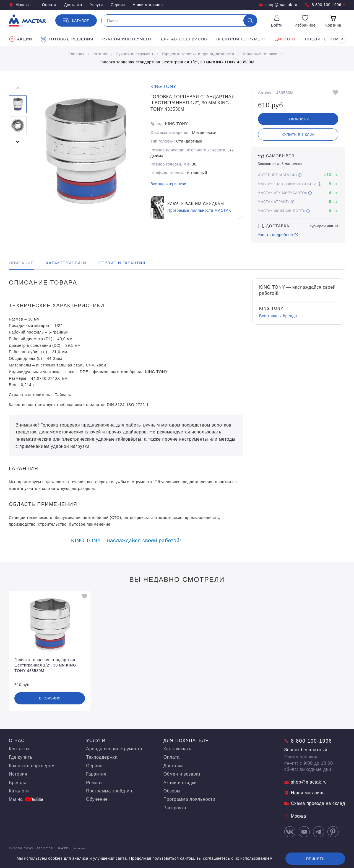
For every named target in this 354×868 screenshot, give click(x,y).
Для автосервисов (184, 39)
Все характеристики (168, 184)
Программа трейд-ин (109, 791)
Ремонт (94, 783)
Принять (315, 859)
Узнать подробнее (278, 235)
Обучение (97, 799)
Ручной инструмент (127, 39)
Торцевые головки (260, 54)
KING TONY (163, 86)
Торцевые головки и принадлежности (198, 54)
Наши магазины (148, 5)
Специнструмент (326, 39)
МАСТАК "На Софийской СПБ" (289, 184)
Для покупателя (186, 741)
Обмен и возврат (182, 774)
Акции (21, 39)
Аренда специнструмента (114, 749)
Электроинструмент (241, 39)
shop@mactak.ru (278, 5)
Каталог (100, 54)
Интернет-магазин (280, 175)
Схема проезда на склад (315, 803)
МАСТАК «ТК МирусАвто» (285, 193)
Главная (77, 54)
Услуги (96, 5)
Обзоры (172, 791)
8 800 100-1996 (325, 5)
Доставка (73, 5)
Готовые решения (67, 39)
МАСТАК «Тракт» (276, 202)
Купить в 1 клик (298, 135)
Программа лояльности (189, 799)
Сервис (118, 5)
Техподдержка (102, 757)
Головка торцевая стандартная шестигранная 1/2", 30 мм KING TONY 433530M (177, 62)
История (18, 774)
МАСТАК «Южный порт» (284, 211)
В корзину (298, 119)
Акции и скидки (180, 783)
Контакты (19, 749)
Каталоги (19, 791)
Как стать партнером (32, 766)
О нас (17, 741)
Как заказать (177, 749)
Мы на (26, 799)
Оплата (49, 5)
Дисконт (286, 39)
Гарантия (96, 774)
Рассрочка (175, 808)
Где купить (21, 757)
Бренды (17, 783)
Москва (19, 5)
